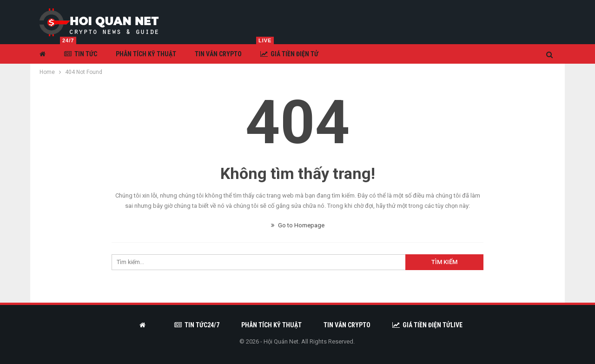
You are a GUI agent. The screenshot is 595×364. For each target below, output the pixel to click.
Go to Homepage (298, 225)
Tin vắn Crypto (218, 54)
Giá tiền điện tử (287, 51)
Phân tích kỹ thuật (146, 54)
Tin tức (79, 51)
